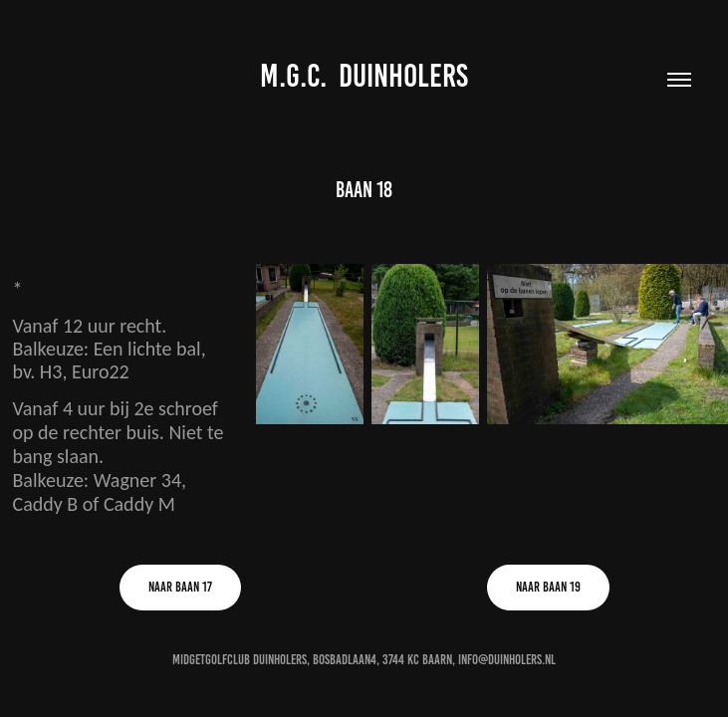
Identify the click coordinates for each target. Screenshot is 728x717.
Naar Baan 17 (180, 587)
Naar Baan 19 (548, 587)
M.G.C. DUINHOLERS (364, 76)
